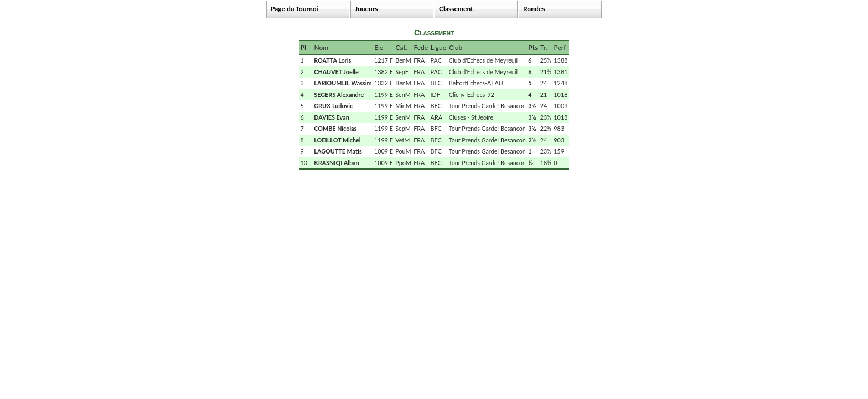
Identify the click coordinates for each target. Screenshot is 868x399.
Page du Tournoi (294, 9)
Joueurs (366, 9)
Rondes (534, 9)
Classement (456, 9)
